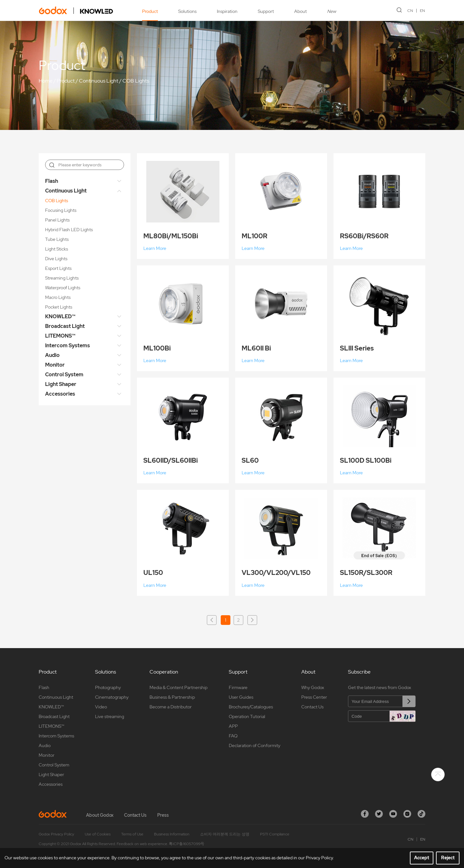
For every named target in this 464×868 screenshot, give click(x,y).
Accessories (60, 394)
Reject (448, 858)
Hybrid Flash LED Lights (69, 230)
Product (150, 11)
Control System (64, 375)
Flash (52, 181)
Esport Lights (58, 268)
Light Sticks (57, 249)
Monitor (55, 365)
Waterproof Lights (63, 288)
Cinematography (112, 697)
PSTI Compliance (275, 834)
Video (101, 707)
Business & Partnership (172, 697)
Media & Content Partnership (179, 687)
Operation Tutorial (247, 716)
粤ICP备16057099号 (187, 844)
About (300, 11)
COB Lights (136, 81)
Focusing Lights (61, 210)
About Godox (100, 815)
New (331, 11)
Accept (422, 858)
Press (163, 815)
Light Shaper (61, 384)
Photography (108, 687)
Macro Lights (58, 297)
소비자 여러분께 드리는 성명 (225, 834)
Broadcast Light (65, 326)
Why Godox (313, 687)
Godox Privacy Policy (56, 834)
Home (46, 81)
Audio (52, 355)
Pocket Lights (59, 307)
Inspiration (227, 11)
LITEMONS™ (60, 336)
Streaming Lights (62, 278)
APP (233, 726)
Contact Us (312, 707)
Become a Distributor (171, 707)
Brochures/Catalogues (251, 707)
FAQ (233, 736)
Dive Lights (56, 259)
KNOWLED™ (60, 316)
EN (423, 11)
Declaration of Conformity (255, 745)
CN (411, 11)
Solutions (187, 11)
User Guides (241, 697)
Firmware (238, 687)
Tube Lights (57, 239)
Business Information (172, 834)
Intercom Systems (68, 345)
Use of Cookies (98, 834)
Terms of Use (132, 834)
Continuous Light (99, 81)
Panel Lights (57, 220)
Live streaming (110, 716)
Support (266, 11)
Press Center (314, 697)
